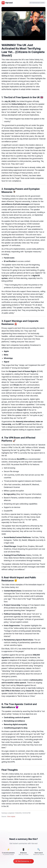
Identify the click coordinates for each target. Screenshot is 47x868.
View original (11, 816)
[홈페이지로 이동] (7, 3)
